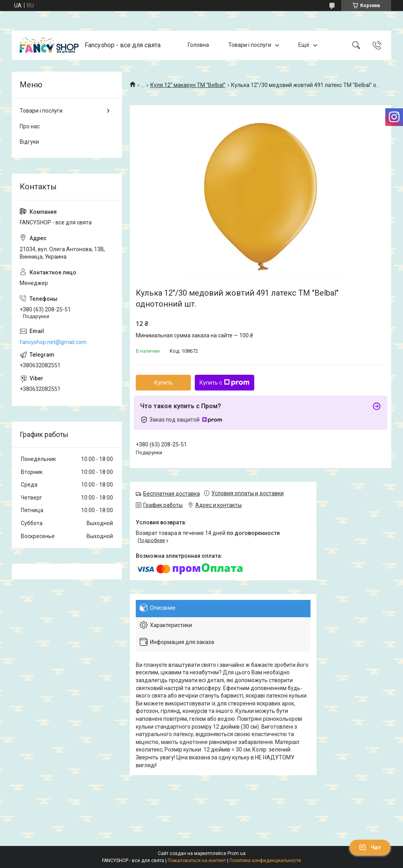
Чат (370, 848)
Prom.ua (237, 853)
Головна (198, 45)
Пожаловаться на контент (197, 861)
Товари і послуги (250, 45)
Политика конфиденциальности (265, 861)
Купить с (225, 383)
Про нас (30, 126)
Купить (164, 383)
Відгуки (29, 142)
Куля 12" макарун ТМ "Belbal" (188, 85)
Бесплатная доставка (172, 494)
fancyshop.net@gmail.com (53, 342)
